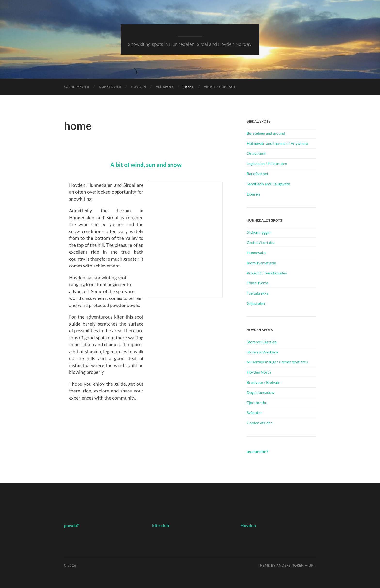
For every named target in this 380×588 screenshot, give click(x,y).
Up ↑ (312, 565)
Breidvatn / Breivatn (264, 382)
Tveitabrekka (257, 293)
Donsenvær (110, 87)
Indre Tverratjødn (261, 263)
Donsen (253, 194)
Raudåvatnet (257, 174)
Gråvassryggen (259, 232)
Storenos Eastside (262, 342)
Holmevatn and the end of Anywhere (277, 143)
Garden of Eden (260, 423)
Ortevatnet (256, 153)
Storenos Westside (262, 352)
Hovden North (259, 372)
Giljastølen (256, 303)
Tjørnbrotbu (257, 403)
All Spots (165, 87)
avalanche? (257, 451)
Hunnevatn (256, 253)
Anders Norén (290, 565)
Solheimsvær (77, 87)
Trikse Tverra (257, 283)
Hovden (139, 87)
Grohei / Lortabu (261, 242)
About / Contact (220, 87)
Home (189, 87)
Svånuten (255, 412)
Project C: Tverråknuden (267, 273)
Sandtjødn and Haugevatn (268, 184)
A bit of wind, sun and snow (146, 165)
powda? (71, 526)
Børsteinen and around (266, 133)
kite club (161, 526)
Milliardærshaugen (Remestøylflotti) (277, 362)
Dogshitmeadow (261, 392)
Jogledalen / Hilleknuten (267, 163)
